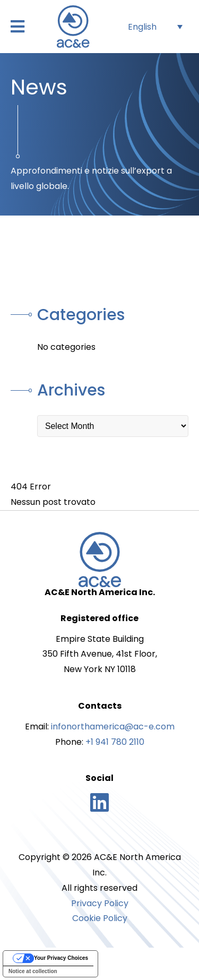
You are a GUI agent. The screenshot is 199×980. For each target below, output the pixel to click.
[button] (18, 27)
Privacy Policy (100, 903)
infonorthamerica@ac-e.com (113, 727)
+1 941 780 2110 (115, 742)
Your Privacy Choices (61, 958)
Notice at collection (33, 971)
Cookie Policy (100, 918)
